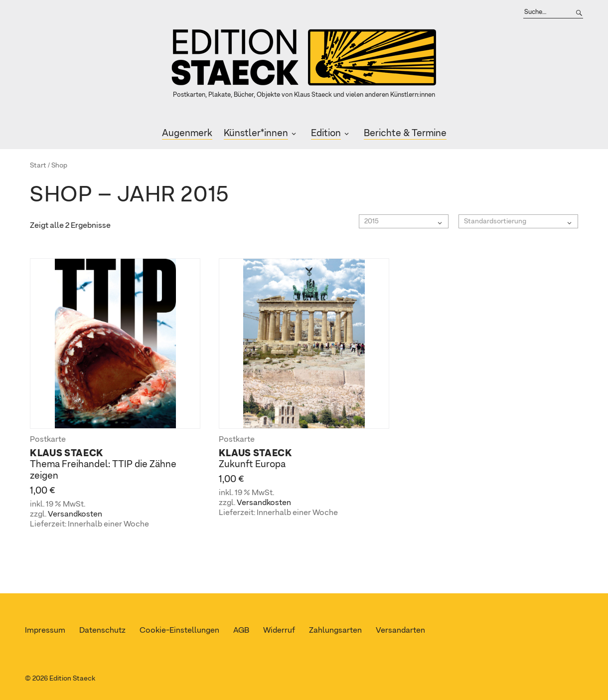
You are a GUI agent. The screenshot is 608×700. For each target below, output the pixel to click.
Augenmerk (187, 133)
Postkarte (48, 440)
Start (38, 166)
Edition (326, 133)
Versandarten (400, 631)
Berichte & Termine (405, 133)
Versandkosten (75, 515)
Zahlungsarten (335, 631)
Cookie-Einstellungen (179, 631)
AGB (241, 631)
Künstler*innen (256, 133)
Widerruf (279, 631)
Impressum (45, 631)
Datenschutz (102, 631)
